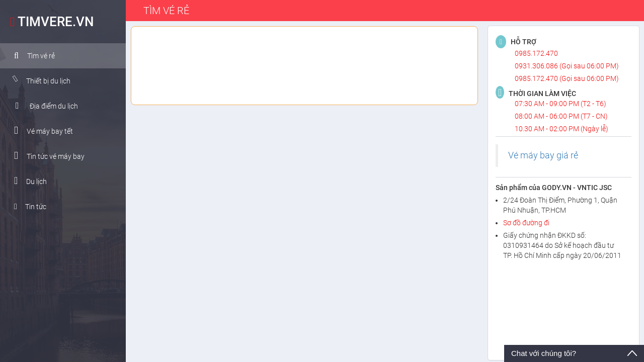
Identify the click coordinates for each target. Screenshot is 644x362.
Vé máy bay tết (40, 130)
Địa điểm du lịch (43, 106)
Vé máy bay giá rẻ (543, 155)
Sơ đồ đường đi (526, 223)
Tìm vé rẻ (31, 56)
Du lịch (27, 180)
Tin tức (27, 207)
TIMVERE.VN (49, 22)
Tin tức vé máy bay (46, 156)
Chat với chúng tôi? (544, 353)
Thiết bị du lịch (38, 80)
